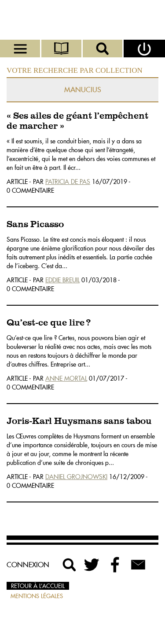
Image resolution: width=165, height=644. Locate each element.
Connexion (28, 565)
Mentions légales (37, 596)
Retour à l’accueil (38, 586)
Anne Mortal (66, 378)
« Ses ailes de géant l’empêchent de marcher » (77, 121)
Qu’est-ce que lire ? (49, 323)
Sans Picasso (35, 225)
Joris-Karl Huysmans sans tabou (79, 421)
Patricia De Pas (68, 182)
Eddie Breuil (62, 280)
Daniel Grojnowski (76, 477)
